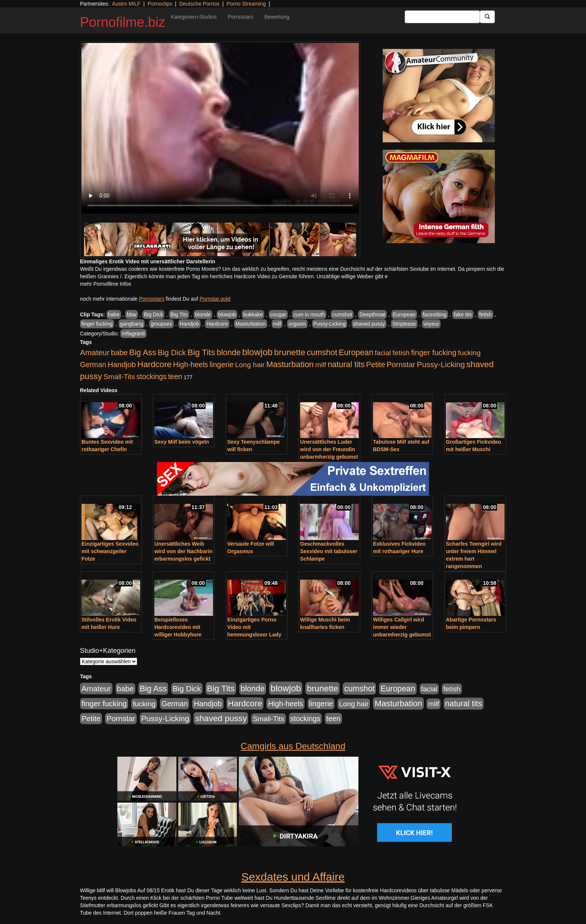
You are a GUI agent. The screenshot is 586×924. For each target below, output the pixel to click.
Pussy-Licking (330, 324)
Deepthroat (372, 314)
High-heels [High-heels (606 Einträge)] (191, 365)
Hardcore (217, 324)
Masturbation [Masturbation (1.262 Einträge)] (290, 364)
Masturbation (251, 324)
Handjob (189, 324)
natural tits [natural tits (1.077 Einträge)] (346, 365)
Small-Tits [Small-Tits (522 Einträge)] (119, 377)
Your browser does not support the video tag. (220, 128)
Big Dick (153, 314)
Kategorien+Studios (194, 17)
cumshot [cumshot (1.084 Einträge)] (322, 352)
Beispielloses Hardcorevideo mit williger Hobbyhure (178, 627)
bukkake (253, 314)
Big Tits (179, 314)
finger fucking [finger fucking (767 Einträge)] (434, 353)
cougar (278, 314)
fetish (485, 314)
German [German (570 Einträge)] (93, 365)
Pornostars (241, 17)
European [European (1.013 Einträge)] (356, 353)
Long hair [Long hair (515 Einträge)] (250, 365)
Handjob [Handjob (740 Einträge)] (122, 365)
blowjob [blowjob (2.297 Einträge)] (257, 352)
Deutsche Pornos (199, 4)
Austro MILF (126, 4)
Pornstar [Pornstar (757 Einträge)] (401, 365)
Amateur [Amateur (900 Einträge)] (95, 352)
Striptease (404, 324)
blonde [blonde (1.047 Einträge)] (229, 353)
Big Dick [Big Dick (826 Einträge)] (172, 352)
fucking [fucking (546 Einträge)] (469, 353)
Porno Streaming (246, 4)
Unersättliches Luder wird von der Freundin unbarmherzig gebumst (329, 449)
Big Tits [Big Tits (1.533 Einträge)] (201, 352)
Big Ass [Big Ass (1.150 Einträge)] (143, 352)
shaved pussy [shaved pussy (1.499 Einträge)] (221, 718)
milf (277, 324)
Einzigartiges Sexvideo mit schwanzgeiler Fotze (110, 551)
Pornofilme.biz (123, 22)
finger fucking (97, 324)
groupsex (161, 324)
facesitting (434, 314)
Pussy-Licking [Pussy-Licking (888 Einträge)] (441, 364)
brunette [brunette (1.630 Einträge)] (290, 352)
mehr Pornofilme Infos (106, 284)
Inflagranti (133, 334)
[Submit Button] (487, 17)
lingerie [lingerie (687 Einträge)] (221, 365)
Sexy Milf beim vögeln (182, 442)
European (404, 314)
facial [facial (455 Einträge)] (383, 353)
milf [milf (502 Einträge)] (321, 365)
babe (114, 314)
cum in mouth (309, 314)
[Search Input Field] (442, 17)
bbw (132, 314)
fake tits (463, 314)
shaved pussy (369, 324)
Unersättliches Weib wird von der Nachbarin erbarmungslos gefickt (183, 551)
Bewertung (277, 17)
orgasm (297, 324)
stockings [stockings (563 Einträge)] (152, 376)
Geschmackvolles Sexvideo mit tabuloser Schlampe (329, 551)
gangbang (132, 324)
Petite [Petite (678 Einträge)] (376, 365)
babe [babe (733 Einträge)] (119, 353)
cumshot (342, 314)
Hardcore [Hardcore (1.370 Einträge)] (154, 364)
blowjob (227, 314)
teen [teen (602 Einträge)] (175, 376)
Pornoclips (160, 4)
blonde (203, 314)
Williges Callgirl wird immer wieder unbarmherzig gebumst (402, 627)
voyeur (431, 324)
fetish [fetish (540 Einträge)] (401, 353)
